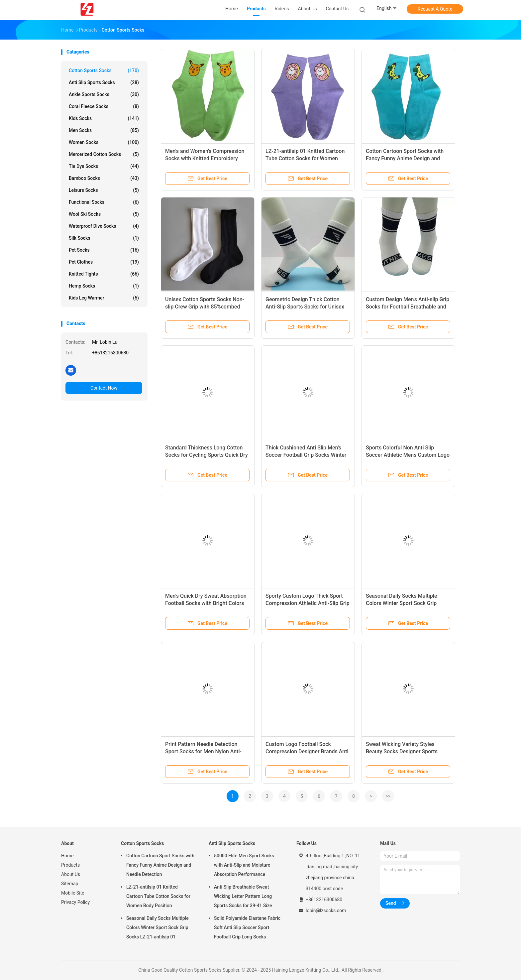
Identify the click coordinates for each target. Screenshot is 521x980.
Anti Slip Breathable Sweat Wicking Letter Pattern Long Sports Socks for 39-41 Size (243, 896)
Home (67, 856)
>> (388, 796)
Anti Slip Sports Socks (104, 82)
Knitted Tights (104, 274)
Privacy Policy (75, 902)
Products (70, 865)
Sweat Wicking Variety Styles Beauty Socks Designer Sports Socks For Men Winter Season (402, 751)
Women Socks (104, 142)
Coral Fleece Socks (104, 106)
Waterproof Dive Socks (104, 226)
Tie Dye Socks (104, 166)
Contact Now (104, 388)
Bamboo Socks (104, 178)
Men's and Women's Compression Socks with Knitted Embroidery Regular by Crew (205, 158)
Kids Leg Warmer (104, 298)
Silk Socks (104, 238)
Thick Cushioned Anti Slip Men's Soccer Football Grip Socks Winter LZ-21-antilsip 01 (306, 455)
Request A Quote (435, 9)
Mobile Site (73, 893)
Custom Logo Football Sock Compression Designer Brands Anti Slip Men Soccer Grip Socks (307, 751)
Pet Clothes (104, 262)
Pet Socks (104, 250)
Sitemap (70, 884)
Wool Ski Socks (104, 214)
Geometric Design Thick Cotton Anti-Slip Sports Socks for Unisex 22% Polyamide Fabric (305, 307)
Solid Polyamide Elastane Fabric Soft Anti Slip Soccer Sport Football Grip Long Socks (247, 927)
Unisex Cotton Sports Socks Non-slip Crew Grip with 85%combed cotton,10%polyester (205, 307)
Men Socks (104, 130)
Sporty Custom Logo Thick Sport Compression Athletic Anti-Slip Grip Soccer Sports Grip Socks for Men (308, 603)
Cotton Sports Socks (104, 70)
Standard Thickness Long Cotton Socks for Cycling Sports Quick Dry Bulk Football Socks (207, 455)
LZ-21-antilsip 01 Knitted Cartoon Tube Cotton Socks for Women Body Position (305, 158)
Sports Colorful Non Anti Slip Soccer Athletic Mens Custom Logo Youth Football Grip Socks (408, 455)
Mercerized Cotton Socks (104, 154)
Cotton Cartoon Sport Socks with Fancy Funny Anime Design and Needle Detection (405, 158)
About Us (71, 874)
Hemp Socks (104, 286)
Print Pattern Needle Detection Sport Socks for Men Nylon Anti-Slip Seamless (203, 751)
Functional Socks (104, 202)
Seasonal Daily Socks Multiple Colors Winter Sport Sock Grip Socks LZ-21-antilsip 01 (402, 603)
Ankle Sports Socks (104, 94)
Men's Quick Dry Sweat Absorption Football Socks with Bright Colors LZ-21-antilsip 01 (206, 603)
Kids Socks (104, 118)
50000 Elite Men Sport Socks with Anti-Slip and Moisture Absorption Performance (244, 865)
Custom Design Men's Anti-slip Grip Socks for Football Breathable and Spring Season (408, 307)
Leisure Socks (104, 190)
